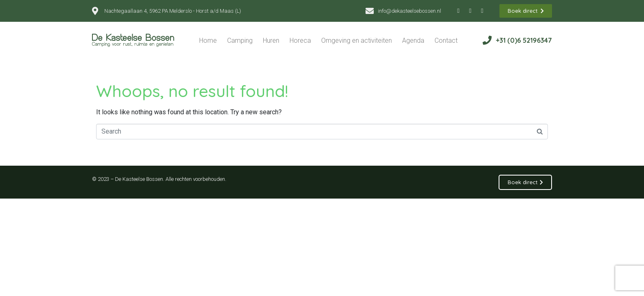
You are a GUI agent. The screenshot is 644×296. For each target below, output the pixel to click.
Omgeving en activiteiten (356, 40)
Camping (240, 40)
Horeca (300, 40)
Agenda (413, 40)
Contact (446, 40)
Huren (271, 40)
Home (208, 40)
